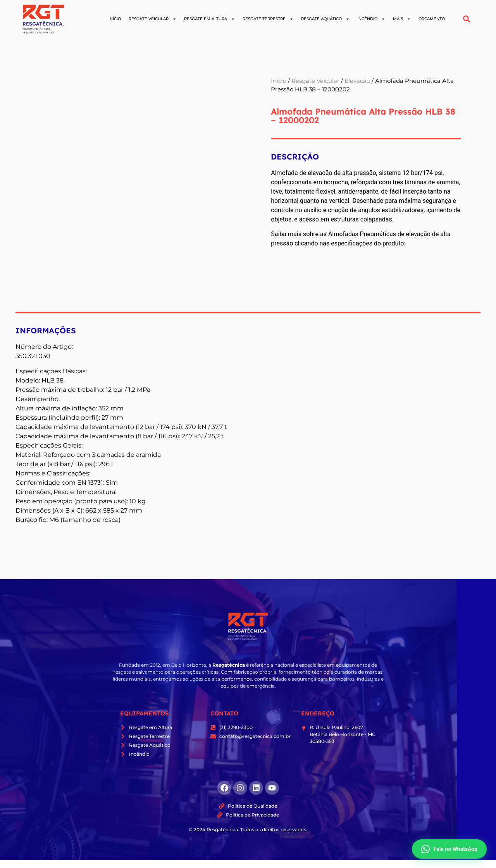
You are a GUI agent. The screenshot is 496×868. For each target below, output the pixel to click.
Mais (402, 19)
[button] (467, 19)
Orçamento (432, 19)
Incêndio (371, 19)
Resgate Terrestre (268, 19)
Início (115, 19)
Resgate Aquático (325, 19)
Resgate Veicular (152, 19)
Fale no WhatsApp (449, 849)
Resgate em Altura (209, 19)
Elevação (357, 81)
